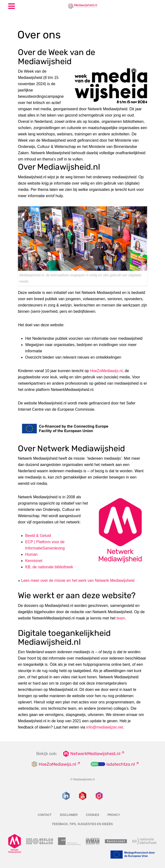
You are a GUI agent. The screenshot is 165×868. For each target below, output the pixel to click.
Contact (45, 815)
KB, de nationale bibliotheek (49, 567)
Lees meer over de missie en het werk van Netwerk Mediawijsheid (78, 580)
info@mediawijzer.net (105, 727)
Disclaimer (69, 815)
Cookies (93, 815)
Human (31, 554)
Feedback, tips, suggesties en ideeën (82, 824)
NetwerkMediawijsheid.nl (95, 754)
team (121, 618)
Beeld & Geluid (38, 536)
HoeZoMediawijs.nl (106, 371)
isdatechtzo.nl (121, 764)
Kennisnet (34, 561)
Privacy (114, 815)
